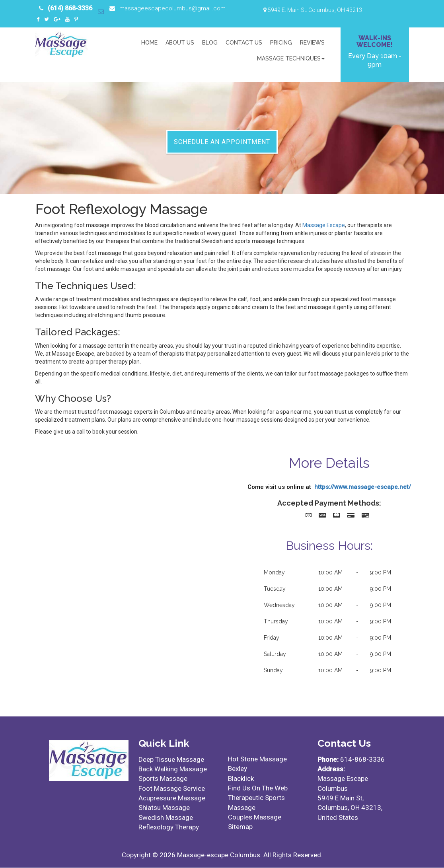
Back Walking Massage (173, 769)
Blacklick (241, 778)
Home (149, 43)
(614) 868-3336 (70, 8)
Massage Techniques (291, 58)
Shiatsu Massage (164, 808)
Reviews (312, 43)
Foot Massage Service (172, 788)
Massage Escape (324, 226)
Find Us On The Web (258, 788)
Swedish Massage (166, 817)
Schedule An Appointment (222, 141)
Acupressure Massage (172, 798)
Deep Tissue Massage (171, 760)
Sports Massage (163, 779)
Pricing (281, 43)
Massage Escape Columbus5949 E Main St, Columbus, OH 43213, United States (350, 798)
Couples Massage (255, 817)
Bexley (238, 769)
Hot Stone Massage (257, 759)
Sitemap (240, 827)
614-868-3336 (362, 760)
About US (180, 43)
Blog (210, 43)
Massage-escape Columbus (219, 855)
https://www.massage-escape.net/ (363, 487)
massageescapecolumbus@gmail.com (172, 8)
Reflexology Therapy (169, 827)
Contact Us (244, 43)
